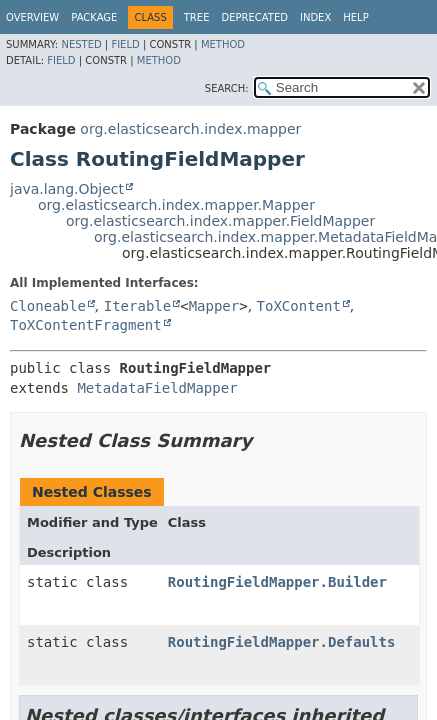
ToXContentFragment (86, 325)
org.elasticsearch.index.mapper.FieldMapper (220, 221)
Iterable (137, 306)
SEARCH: (227, 88)
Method (223, 44)
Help (355, 17)
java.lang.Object (67, 189)
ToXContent (299, 306)
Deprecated (254, 17)
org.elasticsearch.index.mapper (190, 129)
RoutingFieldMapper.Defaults (282, 642)
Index (315, 17)
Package (94, 17)
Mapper (214, 306)
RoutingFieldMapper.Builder (277, 582)
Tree (197, 17)
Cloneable (48, 306)
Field (125, 44)
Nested (81, 44)
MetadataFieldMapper (157, 388)
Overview (32, 17)
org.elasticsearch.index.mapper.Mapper (176, 205)
